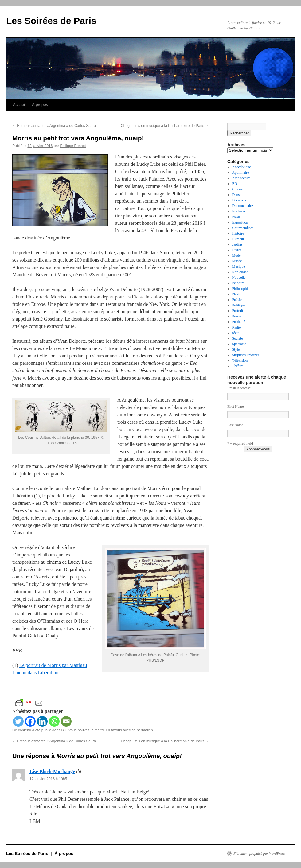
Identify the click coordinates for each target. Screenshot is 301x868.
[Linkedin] (42, 721)
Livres (237, 250)
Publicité (239, 322)
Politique (239, 305)
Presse (237, 316)
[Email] (66, 721)
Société (238, 338)
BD (64, 730)
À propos (40, 105)
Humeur (238, 239)
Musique (239, 267)
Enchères (239, 211)
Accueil (19, 105)
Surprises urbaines (246, 355)
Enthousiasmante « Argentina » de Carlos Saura (54, 126)
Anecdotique (242, 167)
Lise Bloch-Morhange (52, 771)
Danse (237, 195)
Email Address (239, 388)
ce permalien (142, 730)
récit (235, 333)
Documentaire (243, 206)
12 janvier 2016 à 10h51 (49, 779)
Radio (237, 327)
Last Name (235, 425)
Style (236, 349)
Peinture (238, 283)
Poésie (237, 300)
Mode (237, 255)
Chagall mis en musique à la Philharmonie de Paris (165, 126)
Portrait (238, 311)
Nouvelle (239, 278)
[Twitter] (18, 721)
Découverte (241, 200)
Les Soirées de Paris (51, 21)
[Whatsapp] (54, 721)
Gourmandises (243, 228)
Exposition (240, 222)
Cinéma (238, 189)
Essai (236, 217)
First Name (236, 407)
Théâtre (238, 366)
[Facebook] (30, 721)
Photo (237, 294)
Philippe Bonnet (73, 146)
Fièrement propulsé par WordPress (259, 854)
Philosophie (241, 289)
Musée (237, 261)
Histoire (238, 233)
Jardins (237, 244)
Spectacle (239, 344)
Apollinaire (241, 173)
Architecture (241, 178)
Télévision (240, 360)
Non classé (240, 272)
